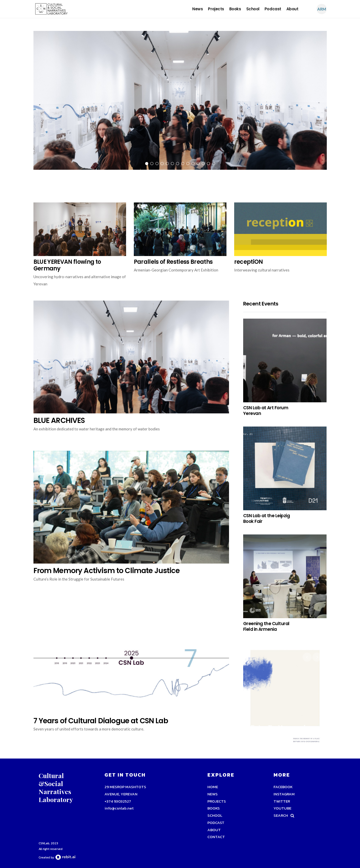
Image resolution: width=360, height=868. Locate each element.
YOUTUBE (282, 808)
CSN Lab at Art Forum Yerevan (266, 411)
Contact (216, 837)
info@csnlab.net (119, 808)
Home (213, 787)
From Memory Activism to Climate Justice (107, 571)
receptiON (249, 262)
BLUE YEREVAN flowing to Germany (67, 265)
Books (235, 9)
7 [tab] (178, 164)
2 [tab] (152, 164)
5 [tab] (167, 164)
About (292, 9)
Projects (216, 9)
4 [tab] (162, 164)
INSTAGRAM (284, 794)
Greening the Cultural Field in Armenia (266, 626)
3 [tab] (157, 164)
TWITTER (282, 801)
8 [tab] (183, 164)
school (253, 9)
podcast (273, 9)
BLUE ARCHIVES (59, 420)
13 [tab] (208, 164)
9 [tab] (188, 164)
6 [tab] (172, 164)
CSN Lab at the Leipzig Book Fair (267, 518)
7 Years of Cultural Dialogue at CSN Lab (101, 721)
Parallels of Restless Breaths (173, 262)
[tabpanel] (180, 102)
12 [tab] (203, 164)
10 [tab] (193, 164)
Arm (322, 9)
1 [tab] (147, 164)
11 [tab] (198, 164)
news (197, 9)
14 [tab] (214, 164)
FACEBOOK (283, 787)
